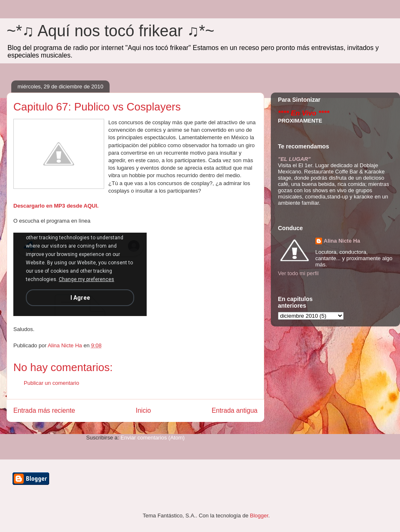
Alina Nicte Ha (342, 241)
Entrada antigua (235, 410)
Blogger (259, 516)
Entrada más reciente (44, 410)
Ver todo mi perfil (298, 273)
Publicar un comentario (51, 383)
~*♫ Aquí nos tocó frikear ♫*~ (111, 31)
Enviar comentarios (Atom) (152, 438)
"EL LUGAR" (294, 159)
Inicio (143, 410)
